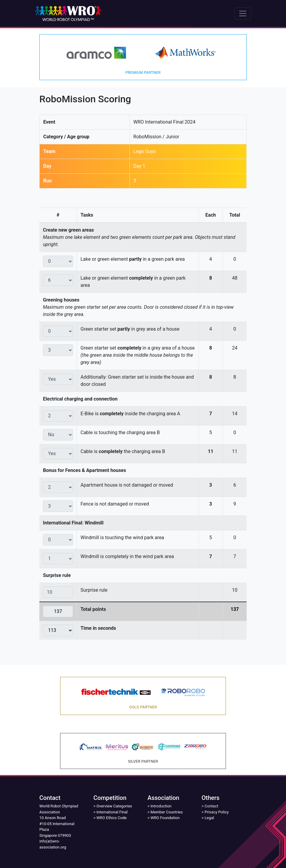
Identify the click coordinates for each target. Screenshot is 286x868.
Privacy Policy (217, 812)
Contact (211, 806)
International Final (112, 812)
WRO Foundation (165, 818)
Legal (209, 818)
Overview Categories (114, 806)
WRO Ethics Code (112, 818)
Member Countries (167, 812)
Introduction (161, 806)
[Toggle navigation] (243, 14)
